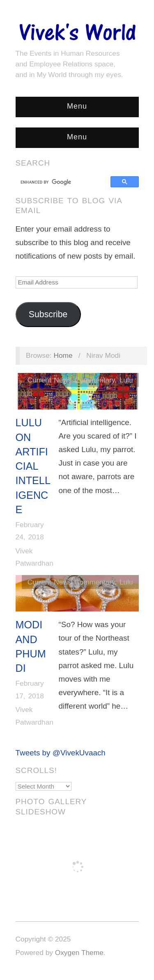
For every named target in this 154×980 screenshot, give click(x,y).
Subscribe (48, 314)
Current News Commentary (71, 380)
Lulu (126, 380)
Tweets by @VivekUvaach (61, 753)
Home (63, 355)
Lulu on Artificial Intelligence (33, 466)
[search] (64, 182)
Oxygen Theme (79, 953)
